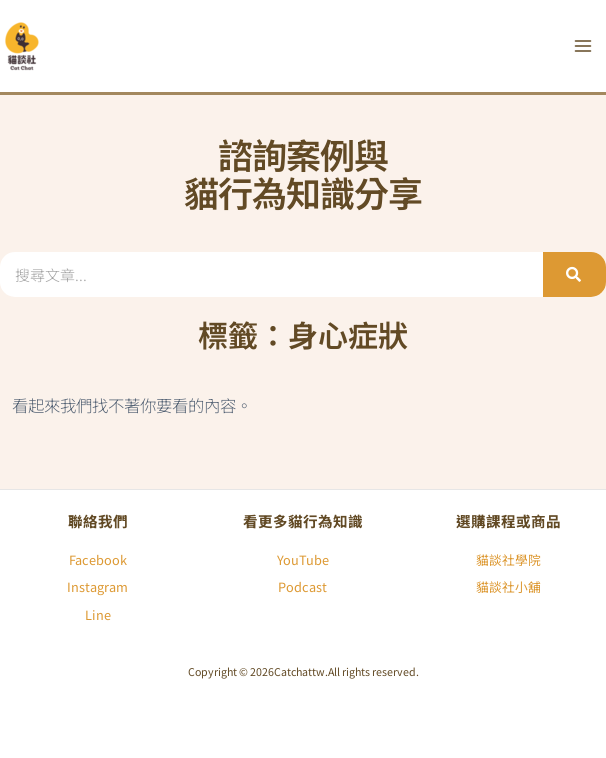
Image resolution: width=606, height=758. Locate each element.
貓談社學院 (508, 559)
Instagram (97, 586)
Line (98, 614)
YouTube (303, 559)
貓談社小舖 (508, 586)
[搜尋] (574, 274)
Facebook (98, 559)
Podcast (302, 586)
